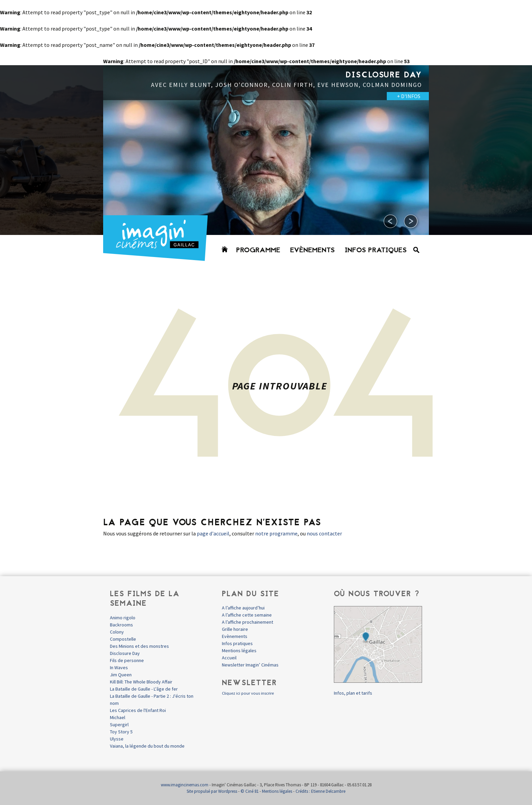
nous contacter (324, 533)
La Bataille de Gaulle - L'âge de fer (144, 689)
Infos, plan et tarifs (353, 693)
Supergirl (119, 725)
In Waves (119, 667)
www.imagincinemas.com (185, 785)
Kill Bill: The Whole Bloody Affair (141, 682)
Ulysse (117, 739)
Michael (118, 717)
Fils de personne (127, 660)
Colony (117, 632)
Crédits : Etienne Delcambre (320, 791)
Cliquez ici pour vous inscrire (248, 693)
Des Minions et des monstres (139, 646)
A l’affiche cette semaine (247, 615)
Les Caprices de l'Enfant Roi (138, 710)
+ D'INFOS (409, 96)
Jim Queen (121, 675)
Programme (258, 251)
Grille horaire (235, 629)
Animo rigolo (123, 618)
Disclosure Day (125, 653)
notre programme (276, 533)
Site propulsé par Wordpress (212, 791)
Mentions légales (239, 651)
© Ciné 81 (250, 791)
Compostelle (123, 639)
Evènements (312, 251)
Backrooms (121, 625)
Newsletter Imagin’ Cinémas (250, 665)
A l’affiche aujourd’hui (243, 608)
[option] (266, 150)
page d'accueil (213, 533)
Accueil (229, 658)
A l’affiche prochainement (248, 622)
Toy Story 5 (121, 732)
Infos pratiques (376, 251)
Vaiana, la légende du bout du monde (147, 746)
